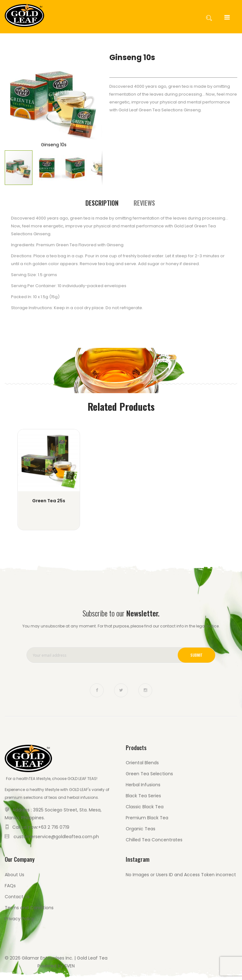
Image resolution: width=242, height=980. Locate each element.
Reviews (144, 203)
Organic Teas (141, 829)
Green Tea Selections (149, 774)
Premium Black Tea (147, 818)
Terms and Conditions (29, 908)
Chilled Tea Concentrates (154, 840)
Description (102, 203)
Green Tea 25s (49, 501)
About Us (14, 875)
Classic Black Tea (145, 807)
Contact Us (17, 897)
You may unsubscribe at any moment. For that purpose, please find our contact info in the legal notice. (121, 626)
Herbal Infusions (143, 785)
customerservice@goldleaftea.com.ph (56, 837)
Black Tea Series (143, 796)
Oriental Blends (142, 763)
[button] (17, 101)
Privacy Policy (20, 919)
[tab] (102, 203)
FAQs (10, 886)
